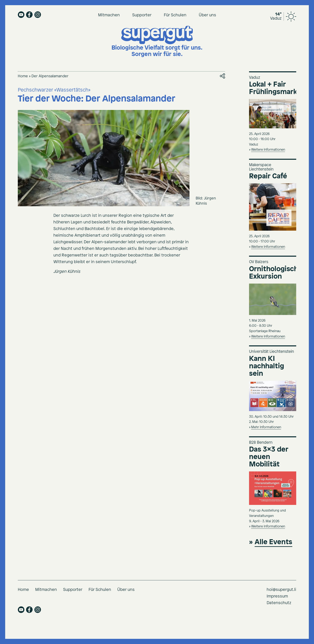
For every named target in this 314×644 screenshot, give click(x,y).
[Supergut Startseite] (157, 42)
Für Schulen (175, 15)
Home (23, 76)
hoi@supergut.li (281, 590)
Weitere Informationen (268, 150)
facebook (29, 15)
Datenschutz (279, 603)
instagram (38, 15)
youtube (21, 15)
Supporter (142, 15)
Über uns (207, 15)
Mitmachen (109, 15)
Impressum (277, 596)
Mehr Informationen (266, 427)
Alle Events (273, 542)
